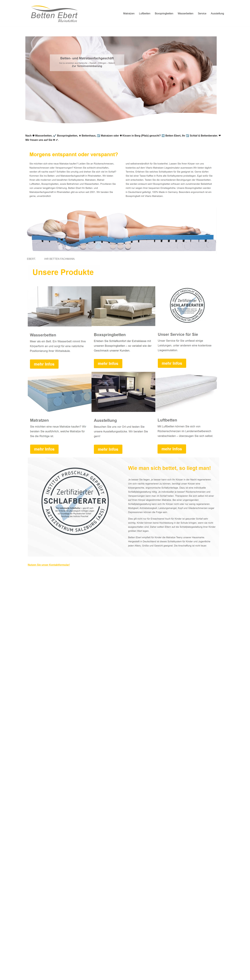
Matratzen (129, 13)
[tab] (32, 259)
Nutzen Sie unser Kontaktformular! (49, 565)
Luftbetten (145, 13)
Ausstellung (217, 13)
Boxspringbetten (164, 13)
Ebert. (32, 259)
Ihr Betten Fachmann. (61, 259)
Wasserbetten (186, 13)
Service (202, 13)
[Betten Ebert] (53, 13)
